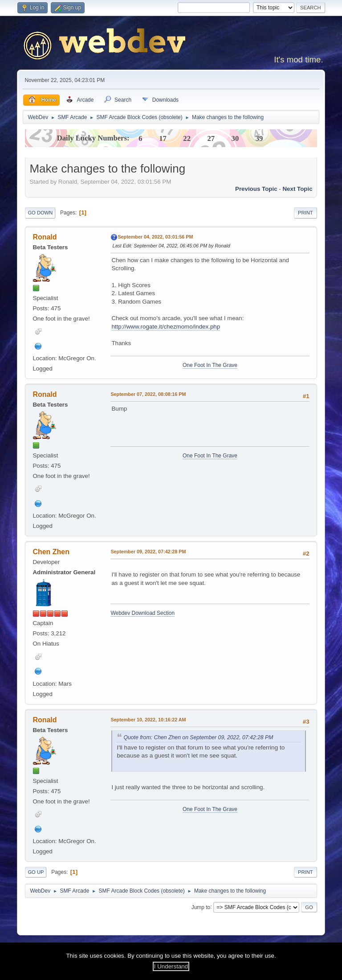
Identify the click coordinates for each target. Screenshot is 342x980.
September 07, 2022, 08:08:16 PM (148, 394)
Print (305, 213)
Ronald (45, 237)
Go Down (40, 213)
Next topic (297, 189)
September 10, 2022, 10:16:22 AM (148, 720)
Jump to (201, 907)
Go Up (36, 872)
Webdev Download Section (142, 613)
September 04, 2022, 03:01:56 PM (155, 237)
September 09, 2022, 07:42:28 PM (148, 552)
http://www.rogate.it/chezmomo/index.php (166, 327)
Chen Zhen (51, 552)
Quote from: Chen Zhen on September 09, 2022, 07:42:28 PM (198, 737)
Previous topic (256, 189)
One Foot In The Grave (210, 365)
